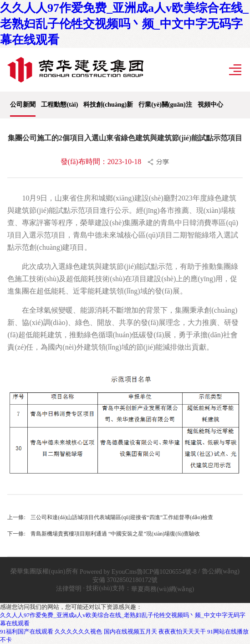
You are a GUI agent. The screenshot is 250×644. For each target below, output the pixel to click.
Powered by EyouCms (108, 572)
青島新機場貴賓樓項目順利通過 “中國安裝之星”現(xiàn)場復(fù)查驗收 (115, 534)
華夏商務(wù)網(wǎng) (163, 589)
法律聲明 (69, 589)
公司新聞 (23, 105)
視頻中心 (210, 105)
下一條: (16, 534)
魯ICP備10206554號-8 (166, 572)
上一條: (16, 517)
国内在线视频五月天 (130, 631)
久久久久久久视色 (78, 631)
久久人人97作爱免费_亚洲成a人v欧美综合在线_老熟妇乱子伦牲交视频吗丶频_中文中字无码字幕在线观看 (124, 24)
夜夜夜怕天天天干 (182, 631)
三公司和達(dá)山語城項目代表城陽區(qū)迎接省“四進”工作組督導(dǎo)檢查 (122, 517)
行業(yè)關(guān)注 (165, 105)
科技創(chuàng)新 (108, 105)
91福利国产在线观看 (27, 631)
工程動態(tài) (59, 105)
